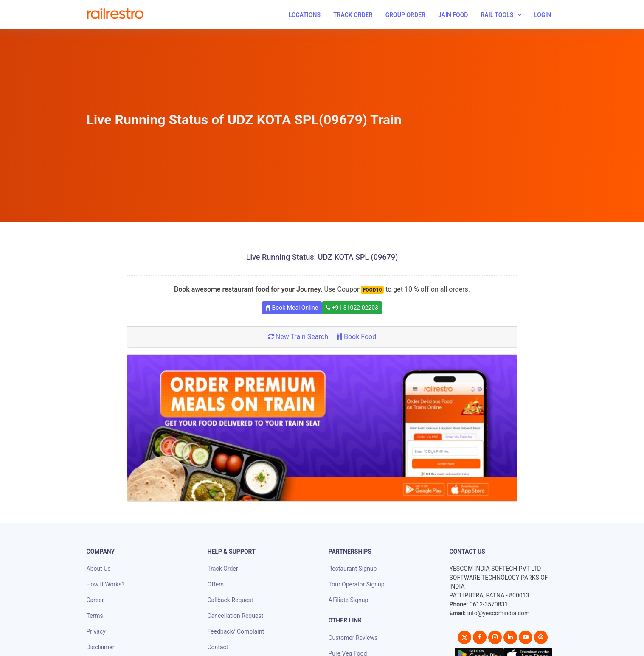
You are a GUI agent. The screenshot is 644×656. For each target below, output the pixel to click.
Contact (218, 647)
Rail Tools (497, 15)
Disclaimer (101, 647)
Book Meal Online (292, 308)
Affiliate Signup (349, 600)
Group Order (405, 15)
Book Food (356, 337)
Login (543, 15)
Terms (95, 616)
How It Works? (106, 584)
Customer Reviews (353, 638)
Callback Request (231, 600)
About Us (99, 569)
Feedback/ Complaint (236, 631)
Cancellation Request (236, 616)
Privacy (96, 631)
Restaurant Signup (353, 569)
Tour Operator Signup (357, 584)
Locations (305, 15)
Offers (216, 584)
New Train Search (298, 337)
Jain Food (453, 15)
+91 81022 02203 (352, 308)
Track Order (353, 15)
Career (95, 600)
